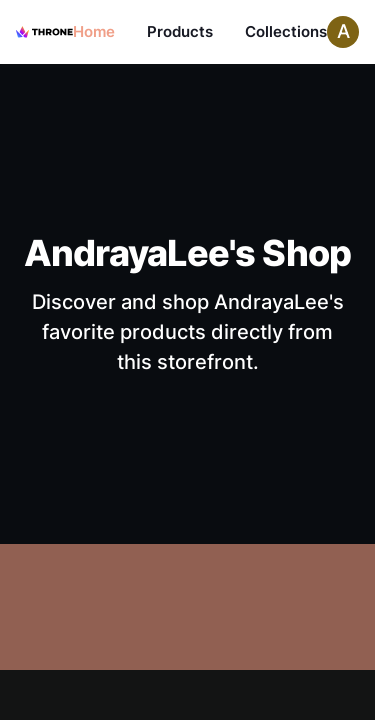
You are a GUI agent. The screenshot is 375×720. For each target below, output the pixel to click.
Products (180, 31)
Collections (286, 31)
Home (94, 31)
